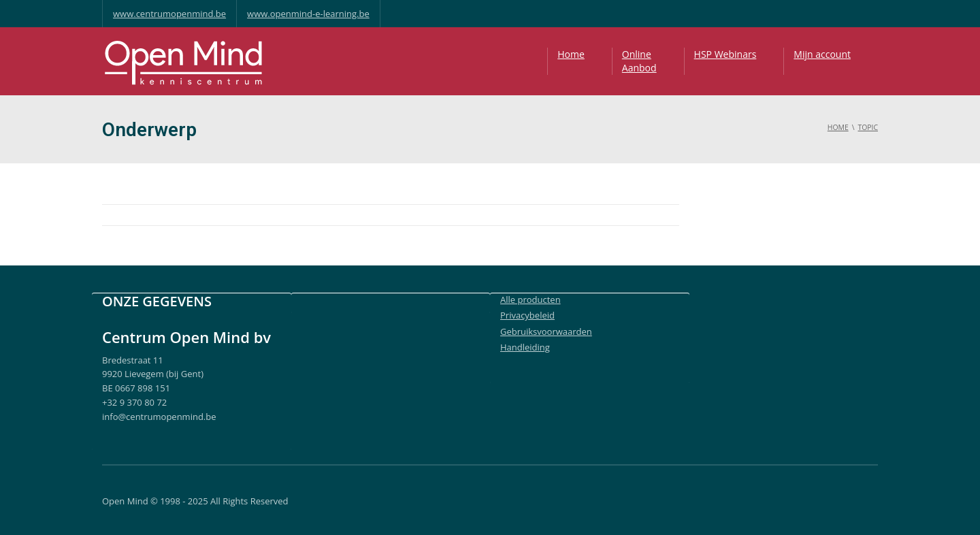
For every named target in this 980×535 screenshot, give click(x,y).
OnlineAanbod (639, 61)
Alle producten (530, 299)
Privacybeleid (527, 315)
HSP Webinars (725, 54)
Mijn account (822, 54)
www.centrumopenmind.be (169, 14)
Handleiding (525, 347)
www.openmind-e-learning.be (308, 14)
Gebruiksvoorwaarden (546, 331)
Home (571, 54)
